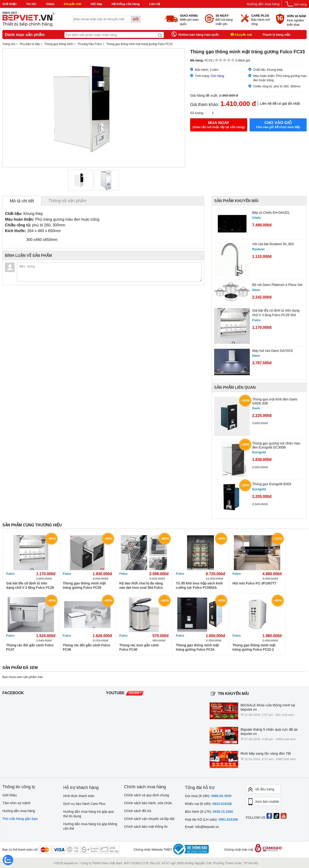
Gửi (136, 19)
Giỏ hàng (300, 4)
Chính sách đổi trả (138, 811)
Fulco (10, 574)
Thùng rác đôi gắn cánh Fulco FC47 (30, 647)
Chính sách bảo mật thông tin (146, 827)
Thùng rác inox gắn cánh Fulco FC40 (139, 647)
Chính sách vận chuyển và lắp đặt (149, 819)
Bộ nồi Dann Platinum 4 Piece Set (277, 285)
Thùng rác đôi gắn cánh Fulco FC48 (86, 647)
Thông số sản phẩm (68, 201)
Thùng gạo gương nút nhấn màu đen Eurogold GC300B (276, 445)
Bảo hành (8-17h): (209, 812)
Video (50, 4)
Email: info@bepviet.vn (202, 827)
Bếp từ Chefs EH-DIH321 (271, 213)
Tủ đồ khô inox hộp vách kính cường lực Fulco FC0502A (199, 585)
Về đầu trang (261, 789)
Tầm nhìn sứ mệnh (16, 803)
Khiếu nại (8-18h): (208, 804)
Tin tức (31, 4)
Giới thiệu (10, 4)
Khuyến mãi (72, 4)
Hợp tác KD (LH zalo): (211, 819)
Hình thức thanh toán (79, 796)
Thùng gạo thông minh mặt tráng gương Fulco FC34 (197, 647)
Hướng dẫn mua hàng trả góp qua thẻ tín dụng (88, 814)
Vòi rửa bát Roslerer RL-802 (273, 244)
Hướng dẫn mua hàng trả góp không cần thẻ (90, 826)
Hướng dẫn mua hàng (263, 4)
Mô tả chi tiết (22, 201)
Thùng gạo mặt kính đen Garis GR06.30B (275, 401)
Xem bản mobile (263, 802)
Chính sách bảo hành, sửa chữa (148, 803)
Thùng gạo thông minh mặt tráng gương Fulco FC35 (84, 585)
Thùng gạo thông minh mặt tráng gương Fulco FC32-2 (254, 647)
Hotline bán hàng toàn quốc (199, 35)
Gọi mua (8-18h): (208, 796)
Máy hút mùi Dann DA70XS (273, 351)
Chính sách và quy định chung (147, 795)
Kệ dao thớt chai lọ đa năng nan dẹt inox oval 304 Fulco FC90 (141, 586)
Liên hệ (154, 4)
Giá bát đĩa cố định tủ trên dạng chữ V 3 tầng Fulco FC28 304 (276, 313)
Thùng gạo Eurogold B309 (272, 484)
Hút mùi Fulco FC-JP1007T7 (254, 583)
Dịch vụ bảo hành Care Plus (84, 804)
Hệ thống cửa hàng (126, 4)
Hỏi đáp (97, 4)
